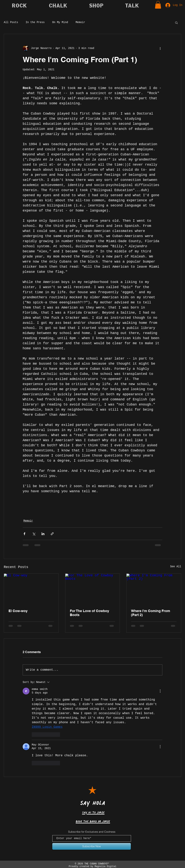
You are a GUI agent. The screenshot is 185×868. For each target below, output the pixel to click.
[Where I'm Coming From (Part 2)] (154, 589)
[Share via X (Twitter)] (34, 534)
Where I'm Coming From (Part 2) (151, 613)
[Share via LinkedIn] (43, 534)
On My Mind (60, 22)
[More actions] (160, 48)
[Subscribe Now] (92, 846)
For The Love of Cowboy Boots (89, 613)
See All (176, 567)
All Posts (11, 22)
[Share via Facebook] (24, 534)
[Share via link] (52, 534)
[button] (132, 5)
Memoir (80, 22)
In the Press (35, 22)
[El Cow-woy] (31, 589)
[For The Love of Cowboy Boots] (93, 589)
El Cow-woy (18, 611)
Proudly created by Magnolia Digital (92, 866)
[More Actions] (160, 691)
